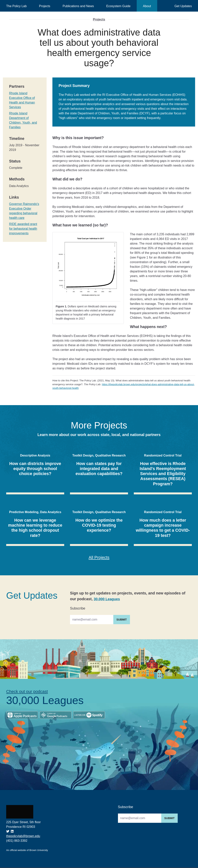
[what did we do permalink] (50, 179)
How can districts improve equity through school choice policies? (35, 468)
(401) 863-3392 (17, 841)
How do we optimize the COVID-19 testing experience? (99, 525)
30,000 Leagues (108, 599)
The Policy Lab (16, 6)
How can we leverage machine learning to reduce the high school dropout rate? (35, 528)
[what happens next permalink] (50, 327)
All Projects (99, 558)
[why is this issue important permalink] (50, 138)
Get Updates (183, 6)
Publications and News (78, 6)
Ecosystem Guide (118, 6)
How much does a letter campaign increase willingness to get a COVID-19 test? (163, 528)
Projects (45, 6)
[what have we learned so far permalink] (50, 225)
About (147, 6)
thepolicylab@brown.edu (23, 836)
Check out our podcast (29, 692)
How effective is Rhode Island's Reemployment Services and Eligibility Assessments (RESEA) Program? (163, 474)
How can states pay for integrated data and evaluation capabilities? (99, 468)
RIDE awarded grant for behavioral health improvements (23, 229)
